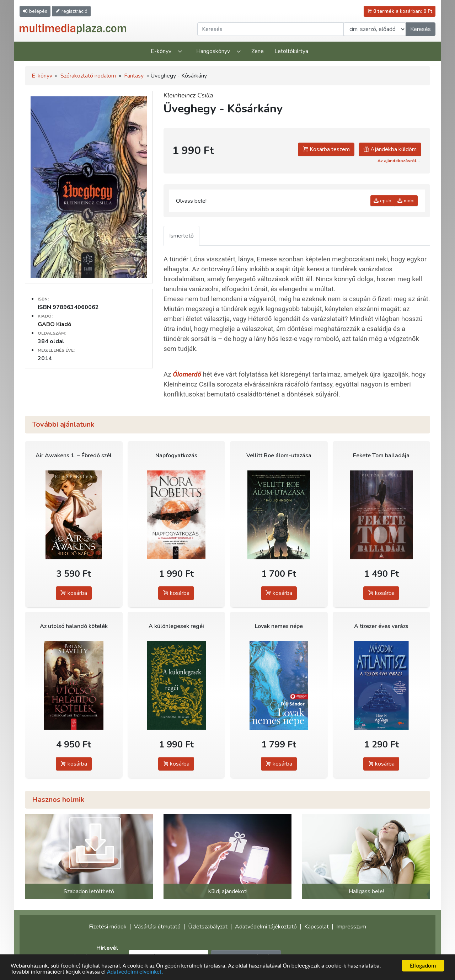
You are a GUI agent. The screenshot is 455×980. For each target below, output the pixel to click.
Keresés (421, 29)
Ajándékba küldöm (390, 149)
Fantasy (134, 76)
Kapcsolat (317, 927)
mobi (406, 201)
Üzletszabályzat (208, 927)
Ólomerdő (187, 374)
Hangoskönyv (213, 51)
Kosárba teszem (326, 149)
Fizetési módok (108, 927)
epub (382, 201)
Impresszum (351, 927)
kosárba (74, 593)
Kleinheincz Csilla (188, 95)
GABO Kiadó (55, 324)
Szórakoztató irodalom (88, 76)
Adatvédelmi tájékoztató (266, 927)
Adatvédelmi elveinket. (135, 972)
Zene (258, 51)
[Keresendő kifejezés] (271, 29)
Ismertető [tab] (181, 236)
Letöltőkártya (291, 51)
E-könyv (161, 51)
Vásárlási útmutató (157, 927)
